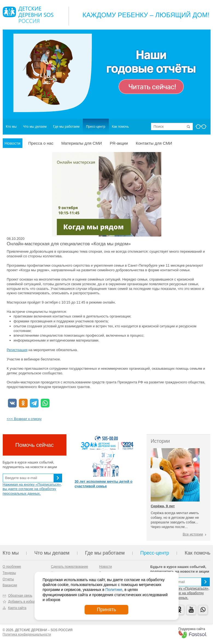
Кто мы (11, 127)
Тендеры (9, 573)
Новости (13, 143)
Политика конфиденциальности (27, 634)
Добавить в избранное (25, 602)
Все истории (193, 534)
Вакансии (10, 585)
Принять (106, 610)
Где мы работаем (66, 127)
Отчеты (8, 579)
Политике (114, 590)
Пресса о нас (41, 143)
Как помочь (120, 127)
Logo (28, 15)
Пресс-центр (96, 127)
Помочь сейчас (34, 445)
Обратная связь (20, 596)
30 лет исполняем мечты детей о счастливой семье (103, 484)
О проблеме (12, 567)
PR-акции (119, 143)
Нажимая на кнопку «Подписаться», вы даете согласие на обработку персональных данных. (32, 489)
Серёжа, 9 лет (163, 506)
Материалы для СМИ (81, 143)
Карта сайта (17, 608)
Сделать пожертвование (69, 567)
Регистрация (17, 350)
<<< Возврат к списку (24, 419)
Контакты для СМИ (154, 143)
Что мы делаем (35, 127)
